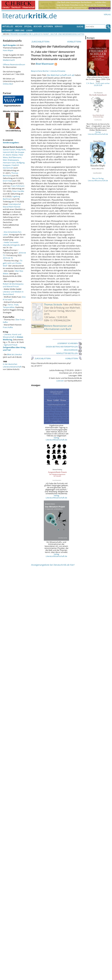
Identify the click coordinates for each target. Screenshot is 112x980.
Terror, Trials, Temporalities (11, 306)
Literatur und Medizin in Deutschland (13, 293)
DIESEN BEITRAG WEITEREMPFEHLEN (64, 347)
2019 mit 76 (8, 258)
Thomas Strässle (53, 305)
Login (29, 30)
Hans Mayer (8, 50)
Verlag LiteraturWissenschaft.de (56, 439)
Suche (80, 26)
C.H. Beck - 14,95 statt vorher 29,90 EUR (98, 84)
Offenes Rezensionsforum (14, 64)
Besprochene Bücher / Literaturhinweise (48, 71)
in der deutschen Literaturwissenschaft (12, 365)
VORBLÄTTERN (74, 42)
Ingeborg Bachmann (11, 198)
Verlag (107, 14)
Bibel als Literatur (14, 354)
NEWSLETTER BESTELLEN (69, 353)
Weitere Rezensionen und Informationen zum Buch (58, 327)
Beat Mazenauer (45, 64)
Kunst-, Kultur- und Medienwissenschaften (64, 34)
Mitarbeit (7, 30)
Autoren (48, 26)
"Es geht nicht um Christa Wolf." (13, 263)
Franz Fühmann (18, 186)
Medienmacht (9, 60)
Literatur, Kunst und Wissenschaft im (13, 337)
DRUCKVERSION (73, 350)
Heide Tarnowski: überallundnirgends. (12, 244)
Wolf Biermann (15, 157)
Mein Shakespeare (11, 160)
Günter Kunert (9, 150)
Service (59, 26)
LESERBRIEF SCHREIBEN (69, 343)
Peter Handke (18, 191)
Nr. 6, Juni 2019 (36, 34)
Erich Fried (7, 181)
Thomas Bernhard (11, 174)
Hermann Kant (9, 163)
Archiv (19, 26)
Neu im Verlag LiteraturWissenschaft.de (98, 179)
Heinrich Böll (8, 152)
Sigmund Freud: (14, 347)
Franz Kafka (8, 327)
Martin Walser (12, 155)
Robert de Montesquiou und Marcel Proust (13, 285)
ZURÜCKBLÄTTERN (40, 42)
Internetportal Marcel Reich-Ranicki (12, 205)
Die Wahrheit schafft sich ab (60, 75)
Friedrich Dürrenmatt (11, 166)
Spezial (28, 26)
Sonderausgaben (11, 143)
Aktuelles (8, 26)
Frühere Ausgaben (19, 34)
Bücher (38, 26)
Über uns (19, 30)
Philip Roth (21, 150)
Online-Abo (8, 84)
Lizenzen (60, 381)
